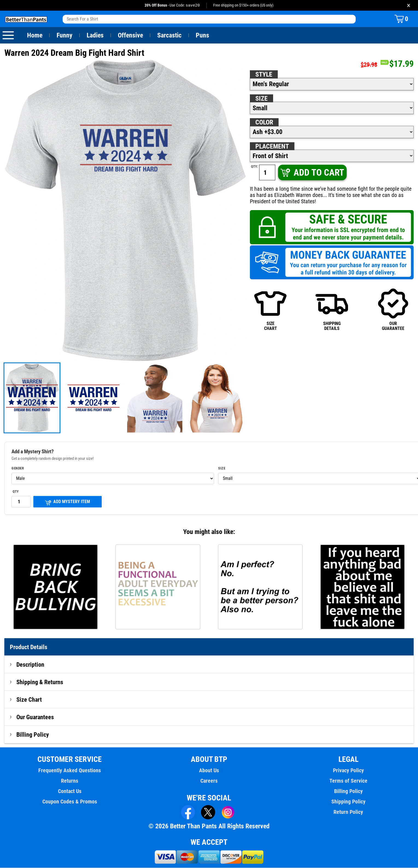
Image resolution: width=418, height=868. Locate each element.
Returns (70, 781)
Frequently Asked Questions (70, 771)
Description (30, 665)
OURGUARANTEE (393, 310)
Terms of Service (348, 781)
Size (261, 99)
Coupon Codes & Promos (70, 802)
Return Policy (348, 812)
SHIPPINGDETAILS (332, 310)
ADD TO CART (312, 173)
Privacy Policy (348, 771)
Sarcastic (169, 36)
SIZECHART (270, 310)
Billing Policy (33, 735)
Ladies (95, 36)
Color (264, 123)
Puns (203, 36)
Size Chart (29, 700)
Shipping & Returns (40, 682)
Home (35, 36)
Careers (209, 781)
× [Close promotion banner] (409, 5)
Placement (272, 147)
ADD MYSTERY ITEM (68, 502)
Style (264, 75)
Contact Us (70, 791)
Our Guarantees (35, 717)
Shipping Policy (348, 802)
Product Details (29, 647)
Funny (64, 36)
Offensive (130, 36)
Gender (18, 469)
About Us (209, 771)
